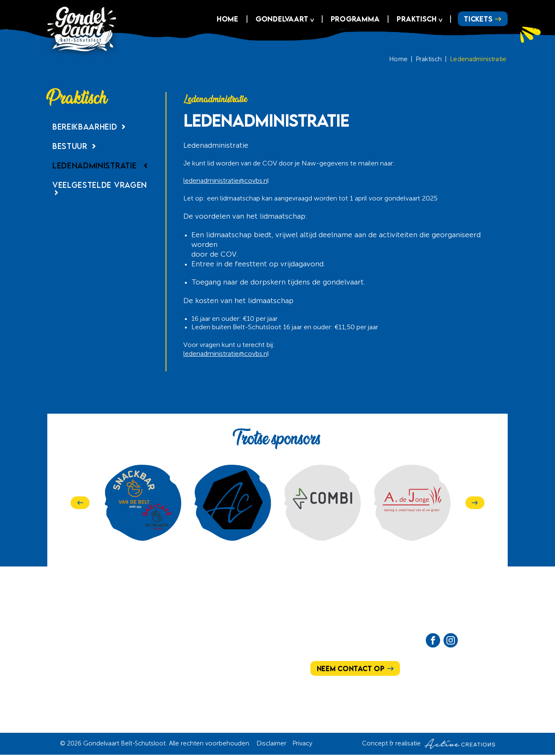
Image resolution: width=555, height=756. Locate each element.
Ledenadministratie (478, 59)
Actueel (226, 640)
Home (226, 20)
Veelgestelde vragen (100, 189)
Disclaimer (271, 744)
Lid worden (157, 670)
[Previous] (80, 503)
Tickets (477, 19)
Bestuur (76, 146)
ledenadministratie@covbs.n (225, 181)
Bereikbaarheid (90, 127)
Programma (354, 20)
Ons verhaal (85, 640)
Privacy (302, 744)
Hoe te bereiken (165, 640)
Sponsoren (233, 670)
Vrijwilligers (236, 655)
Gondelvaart (281, 20)
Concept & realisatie (428, 745)
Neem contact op (352, 669)
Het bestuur (159, 655)
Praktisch (415, 20)
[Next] (475, 503)
